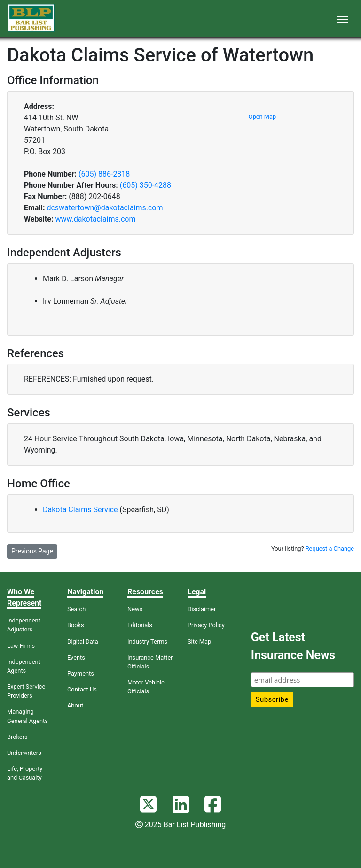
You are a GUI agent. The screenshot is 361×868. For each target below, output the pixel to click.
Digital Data (83, 641)
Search (76, 609)
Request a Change (330, 549)
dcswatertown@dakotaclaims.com (105, 208)
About (75, 705)
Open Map (262, 117)
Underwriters (24, 753)
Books (76, 625)
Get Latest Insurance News (293, 646)
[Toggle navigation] (343, 19)
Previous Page (32, 551)
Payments (81, 673)
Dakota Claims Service (81, 510)
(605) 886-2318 (104, 174)
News (135, 609)
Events (76, 657)
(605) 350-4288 (145, 185)
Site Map (199, 641)
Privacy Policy (206, 625)
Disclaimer (202, 609)
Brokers (17, 737)
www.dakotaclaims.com (95, 219)
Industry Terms (147, 641)
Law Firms (21, 646)
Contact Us (82, 689)
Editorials (140, 625)
